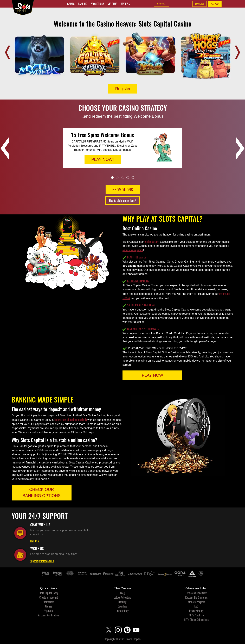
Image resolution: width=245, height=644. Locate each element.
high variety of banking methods (71, 420)
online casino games (133, 250)
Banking (83, 4)
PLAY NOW (215, 4)
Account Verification (49, 615)
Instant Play (122, 611)
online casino (152, 241)
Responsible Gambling (196, 597)
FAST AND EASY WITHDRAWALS (143, 329)
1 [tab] (112, 178)
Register (123, 89)
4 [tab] (128, 178)
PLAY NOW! (103, 159)
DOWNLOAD (199, 4)
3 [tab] (123, 178)
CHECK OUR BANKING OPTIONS (42, 493)
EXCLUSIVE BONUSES (138, 281)
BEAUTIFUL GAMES (137, 257)
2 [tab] (117, 178)
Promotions (97, 4)
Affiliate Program (196, 602)
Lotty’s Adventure (122, 597)
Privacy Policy (196, 611)
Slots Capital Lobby (49, 593)
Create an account (49, 597)
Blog (122, 593)
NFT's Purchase (196, 615)
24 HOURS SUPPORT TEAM (141, 305)
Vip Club (112, 4)
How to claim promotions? (122, 201)
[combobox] (162, 4)
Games (71, 4)
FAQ (196, 606)
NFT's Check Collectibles (196, 620)
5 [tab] (133, 178)
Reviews (125, 4)
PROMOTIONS (123, 189)
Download (122, 606)
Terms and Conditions (196, 593)
